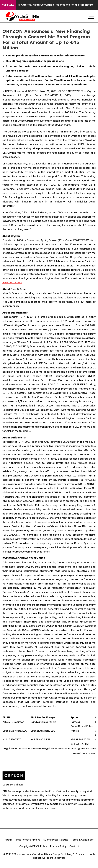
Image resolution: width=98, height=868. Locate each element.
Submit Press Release (56, 840)
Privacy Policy (58, 846)
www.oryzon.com (12, 282)
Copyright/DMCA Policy (33, 846)
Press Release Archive (28, 840)
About (8, 840)
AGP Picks (8, 5)
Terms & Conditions (82, 840)
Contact (74, 846)
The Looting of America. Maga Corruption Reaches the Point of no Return (50, 5)
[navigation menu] (91, 16)
